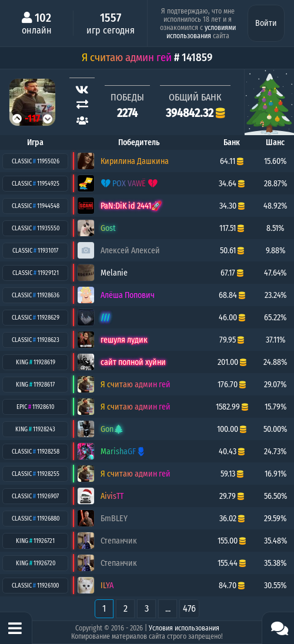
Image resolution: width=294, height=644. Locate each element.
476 (189, 608)
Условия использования (184, 628)
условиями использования (201, 32)
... (168, 608)
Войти (266, 23)
